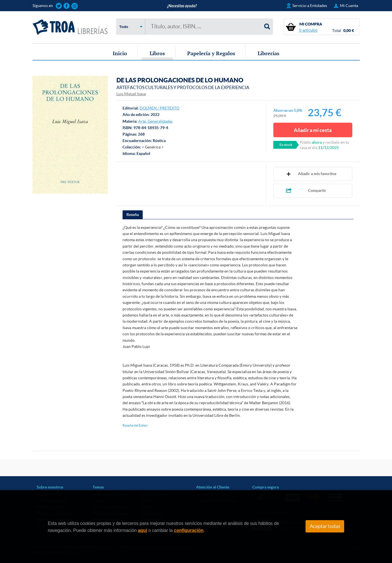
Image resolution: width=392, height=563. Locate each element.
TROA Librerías (70, 27)
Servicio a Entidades (310, 6)
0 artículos (308, 30)
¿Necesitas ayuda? (182, 6)
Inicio (120, 53)
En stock (286, 145)
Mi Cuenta (349, 6)
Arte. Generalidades (155, 121)
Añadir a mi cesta (313, 130)
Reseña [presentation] (133, 215)
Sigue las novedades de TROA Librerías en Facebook (67, 6)
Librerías (268, 53)
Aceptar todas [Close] (325, 526)
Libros (157, 53)
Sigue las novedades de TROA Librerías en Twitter (59, 6)
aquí (143, 530)
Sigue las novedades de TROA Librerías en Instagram (75, 6)
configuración (189, 530)
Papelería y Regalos (211, 53)
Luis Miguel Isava (131, 94)
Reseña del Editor (135, 425)
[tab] (133, 215)
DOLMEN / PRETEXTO (159, 108)
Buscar (267, 27)
